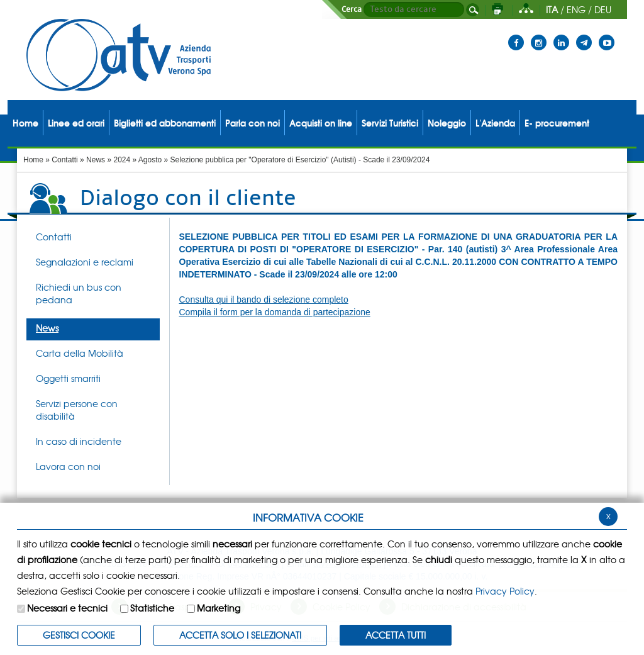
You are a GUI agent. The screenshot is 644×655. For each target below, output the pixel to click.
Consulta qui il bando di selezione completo (264, 300)
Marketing (219, 608)
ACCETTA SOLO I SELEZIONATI (240, 635)
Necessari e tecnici (67, 608)
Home (33, 160)
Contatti (64, 160)
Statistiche (152, 608)
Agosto (150, 160)
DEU (603, 9)
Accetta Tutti (396, 635)
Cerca (352, 9)
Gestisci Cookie (79, 635)
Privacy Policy (505, 591)
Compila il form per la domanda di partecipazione (275, 312)
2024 (122, 160)
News (96, 160)
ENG (576, 9)
